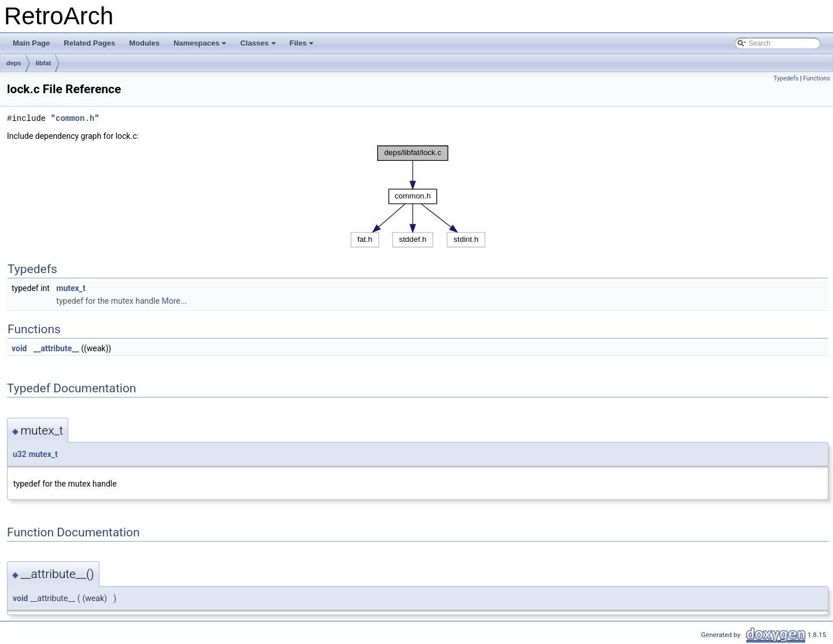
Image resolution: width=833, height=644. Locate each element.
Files (303, 46)
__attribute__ (56, 348)
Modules (144, 43)
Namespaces (201, 46)
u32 (20, 454)
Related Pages (89, 43)
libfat (43, 63)
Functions (817, 78)
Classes (259, 46)
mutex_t (71, 288)
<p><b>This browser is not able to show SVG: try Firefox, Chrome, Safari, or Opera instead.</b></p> (418, 196)
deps (14, 63)
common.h (75, 118)
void (19, 348)
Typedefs (786, 78)
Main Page (31, 43)
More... (174, 301)
